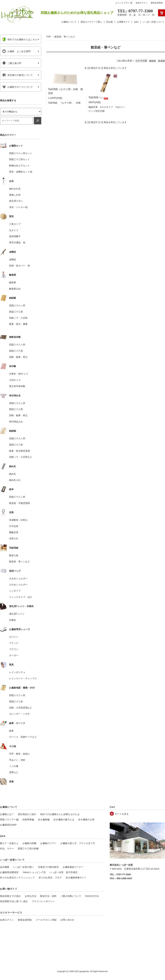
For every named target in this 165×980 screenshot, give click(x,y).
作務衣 (13, 620)
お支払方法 (31, 896)
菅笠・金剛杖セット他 (21, 172)
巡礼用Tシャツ (17, 614)
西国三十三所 (16, 312)
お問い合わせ (67, 920)
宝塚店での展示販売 (48, 867)
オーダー (14, 655)
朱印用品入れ (16, 422)
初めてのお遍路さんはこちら (20, 39)
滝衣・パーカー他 (18, 207)
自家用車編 (28, 819)
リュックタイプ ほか (21, 597)
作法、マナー (7, 849)
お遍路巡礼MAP (8, 825)
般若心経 (14, 555)
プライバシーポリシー (43, 901)
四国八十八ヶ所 (17, 305)
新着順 (162, 61)
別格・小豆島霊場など (21, 708)
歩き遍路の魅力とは (64, 819)
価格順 (152, 61)
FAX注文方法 (92, 896)
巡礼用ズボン (16, 201)
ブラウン (14, 649)
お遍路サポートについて (18, 87)
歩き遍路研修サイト (76, 878)
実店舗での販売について (18, 75)
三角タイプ (15, 224)
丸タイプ (14, 230)
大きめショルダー (18, 578)
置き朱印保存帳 (17, 386)
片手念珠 (14, 526)
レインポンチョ (17, 672)
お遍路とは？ (7, 814)
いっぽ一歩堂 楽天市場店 (64, 872)
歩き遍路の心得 (86, 819)
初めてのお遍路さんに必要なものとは (60, 814)
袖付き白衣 (15, 189)
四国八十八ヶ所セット (21, 153)
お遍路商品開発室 (9, 872)
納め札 (13, 474)
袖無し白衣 (15, 195)
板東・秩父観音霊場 (19, 451)
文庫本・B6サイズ (19, 374)
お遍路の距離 (29, 843)
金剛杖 (13, 259)
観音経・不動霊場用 (19, 503)
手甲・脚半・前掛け (19, 754)
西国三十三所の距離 (28, 849)
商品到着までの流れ (10, 896)
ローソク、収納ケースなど (23, 737)
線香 (11, 731)
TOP (49, 37)
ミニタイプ (15, 591)
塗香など (14, 772)
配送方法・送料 (48, 896)
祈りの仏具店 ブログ (50, 878)
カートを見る (122, 814)
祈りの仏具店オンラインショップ (17, 878)
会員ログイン (142, 3)
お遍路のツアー (48, 843)
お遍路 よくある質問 (16, 51)
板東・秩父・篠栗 (18, 324)
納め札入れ (15, 480)
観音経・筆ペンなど (65, 37)
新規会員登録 (157, 3)
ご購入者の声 (12, 63)
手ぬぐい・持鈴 (17, 760)
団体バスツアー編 (9, 819)
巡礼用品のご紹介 (27, 814)
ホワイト (14, 637)
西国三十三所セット (19, 159)
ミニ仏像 (14, 766)
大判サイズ (15, 380)
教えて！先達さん (9, 843)
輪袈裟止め (15, 289)
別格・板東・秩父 (18, 357)
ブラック (14, 643)
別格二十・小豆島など (21, 457)
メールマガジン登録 (46, 920)
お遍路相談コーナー (73, 867)
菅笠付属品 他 (17, 242)
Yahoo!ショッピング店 (34, 872)
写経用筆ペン (99, 97)
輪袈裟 (13, 282)
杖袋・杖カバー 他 (19, 266)
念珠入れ (14, 538)
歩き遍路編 (44, 819)
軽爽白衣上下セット (19, 166)
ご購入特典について (71, 896)
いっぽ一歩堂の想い (24, 867)
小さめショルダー (18, 585)
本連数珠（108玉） (19, 520)
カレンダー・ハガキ (19, 714)
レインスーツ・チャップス (23, 678)
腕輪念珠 (14, 532)
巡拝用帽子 (15, 236)
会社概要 (5, 867)
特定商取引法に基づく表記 (14, 901)
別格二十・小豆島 (18, 318)
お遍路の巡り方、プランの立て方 (78, 843)
